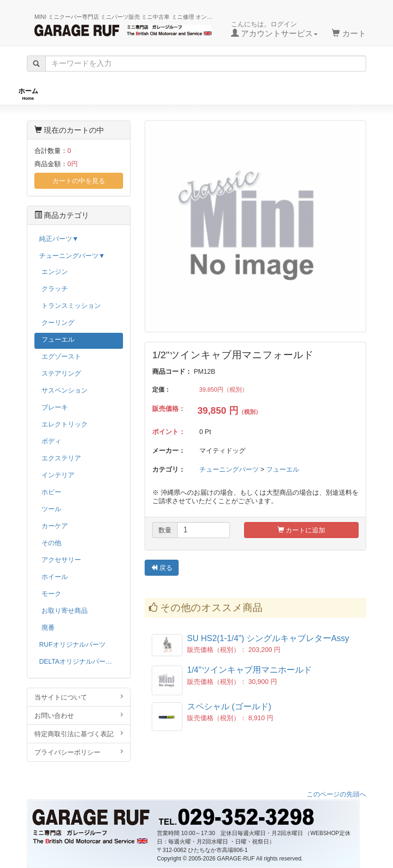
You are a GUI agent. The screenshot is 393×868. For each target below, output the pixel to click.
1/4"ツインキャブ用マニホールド (250, 670)
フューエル (283, 469)
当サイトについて (79, 697)
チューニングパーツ (200, 94)
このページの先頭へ (336, 794)
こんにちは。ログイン (274, 29)
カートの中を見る (79, 181)
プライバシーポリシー (79, 752)
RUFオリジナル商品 (104, 94)
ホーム (28, 94)
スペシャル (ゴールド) (229, 707)
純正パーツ (282, 94)
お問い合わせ (79, 715)
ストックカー (355, 94)
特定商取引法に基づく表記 (79, 734)
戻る (162, 568)
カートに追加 (302, 530)
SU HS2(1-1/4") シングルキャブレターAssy (268, 638)
